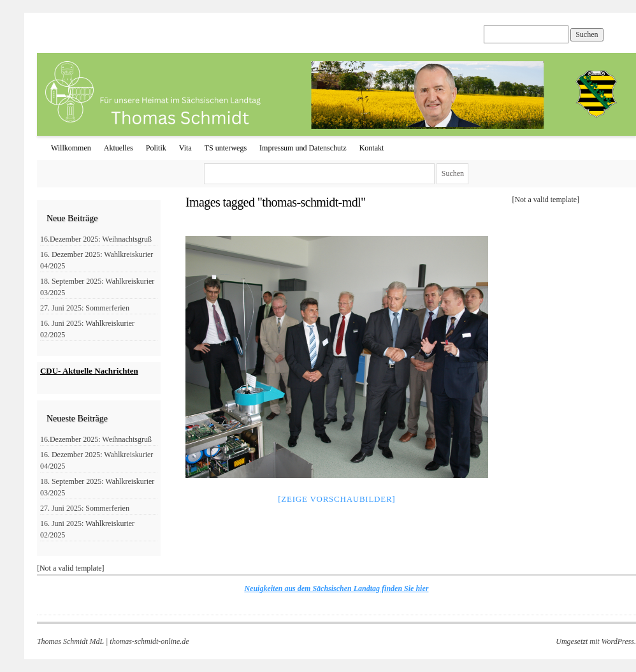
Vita (185, 148)
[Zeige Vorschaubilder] (336, 499)
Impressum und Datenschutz (303, 148)
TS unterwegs (226, 148)
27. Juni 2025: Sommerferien (85, 308)
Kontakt (372, 148)
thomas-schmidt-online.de (149, 641)
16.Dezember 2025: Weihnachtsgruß (96, 239)
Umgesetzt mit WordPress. (596, 641)
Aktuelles (119, 148)
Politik (156, 148)
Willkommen (71, 148)
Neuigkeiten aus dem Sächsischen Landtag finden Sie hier (336, 588)
